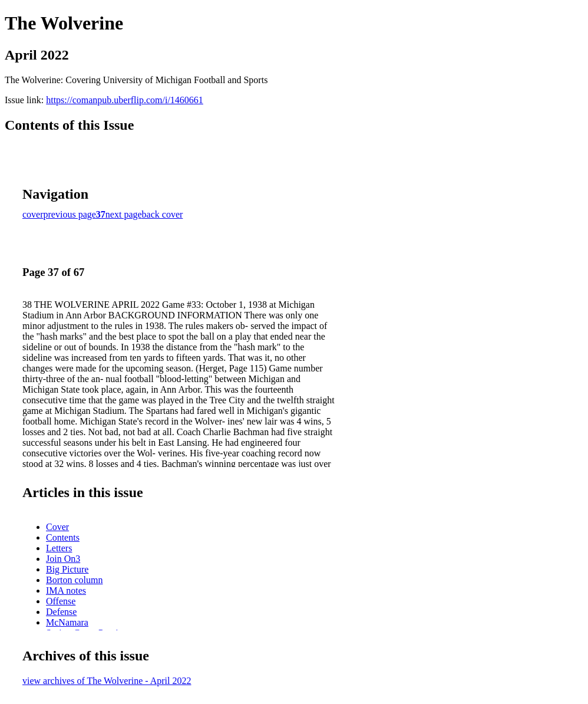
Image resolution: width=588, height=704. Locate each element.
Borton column (74, 580)
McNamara (67, 622)
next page (124, 214)
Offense (61, 601)
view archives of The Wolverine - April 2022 (107, 681)
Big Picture (67, 569)
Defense (61, 612)
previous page (70, 214)
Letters (59, 548)
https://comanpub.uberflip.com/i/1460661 (125, 100)
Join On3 (63, 559)
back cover (163, 214)
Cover (57, 527)
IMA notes (66, 590)
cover (33, 214)
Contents (63, 537)
